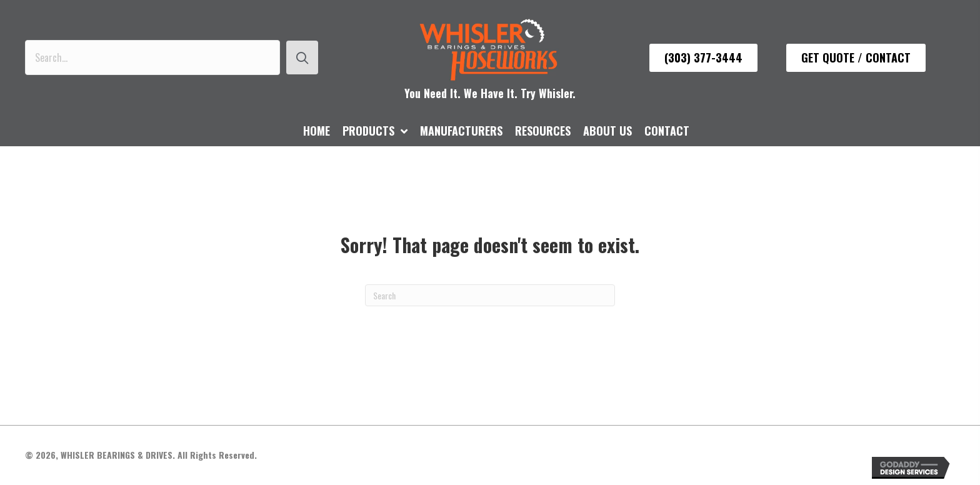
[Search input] (152, 57)
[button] (302, 57)
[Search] (490, 295)
